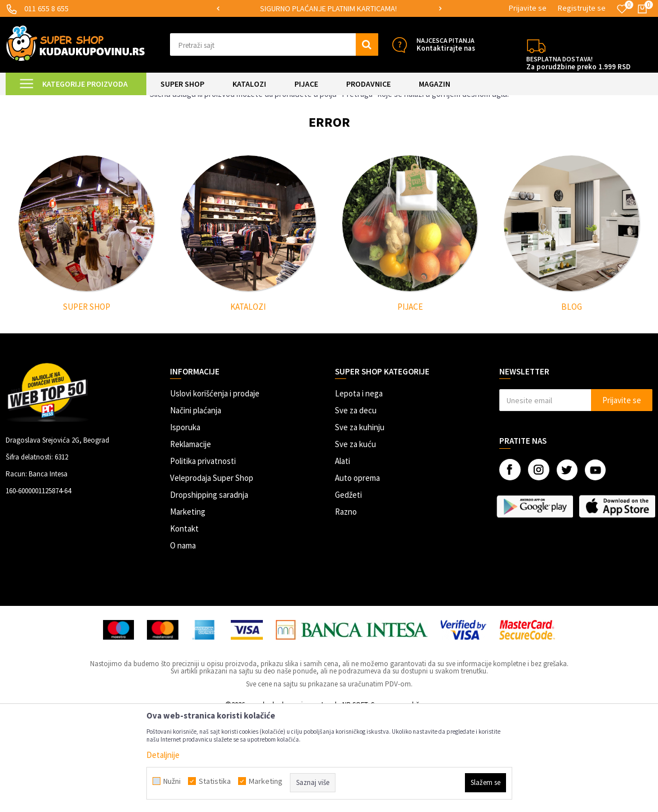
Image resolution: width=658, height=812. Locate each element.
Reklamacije (191, 539)
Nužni (172, 781)
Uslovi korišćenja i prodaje (215, 488)
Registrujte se (582, 8)
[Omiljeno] (622, 9)
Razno (346, 607)
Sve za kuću (355, 539)
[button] (274, 44)
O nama (183, 641)
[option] (329, 9)
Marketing (188, 607)
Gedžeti (348, 590)
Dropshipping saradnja (209, 590)
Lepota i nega (359, 488)
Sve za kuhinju (360, 522)
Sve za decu (356, 505)
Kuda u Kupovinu (32, 102)
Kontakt (184, 624)
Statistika (215, 781)
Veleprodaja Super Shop (212, 573)
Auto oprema (357, 573)
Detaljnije (163, 755)
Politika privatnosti (203, 556)
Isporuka (185, 522)
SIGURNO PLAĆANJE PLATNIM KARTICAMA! (328, 8)
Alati (343, 556)
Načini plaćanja (196, 505)
